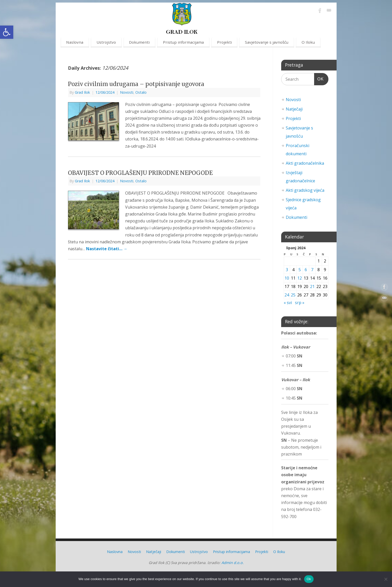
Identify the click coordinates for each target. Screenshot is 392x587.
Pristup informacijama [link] (183, 42)
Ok (309, 579)
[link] (7, 32)
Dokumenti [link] (139, 42)
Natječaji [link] (294, 109)
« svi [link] (288, 303)
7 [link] (312, 270)
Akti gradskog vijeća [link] (305, 190)
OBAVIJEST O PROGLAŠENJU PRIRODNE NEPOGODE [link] (140, 173)
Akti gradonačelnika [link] (305, 163)
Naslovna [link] (75, 42)
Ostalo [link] (141, 92)
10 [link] (287, 278)
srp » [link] (300, 303)
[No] (386, 579)
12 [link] (300, 278)
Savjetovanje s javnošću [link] (267, 42)
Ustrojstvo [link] (106, 42)
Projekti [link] (224, 42)
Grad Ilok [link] (82, 92)
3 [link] (287, 270)
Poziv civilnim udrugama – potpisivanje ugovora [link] (136, 84)
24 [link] (287, 295)
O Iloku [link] (308, 42)
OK (319, 78)
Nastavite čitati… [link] (107, 249)
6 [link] (306, 270)
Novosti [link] (127, 92)
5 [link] (300, 270)
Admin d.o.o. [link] (233, 563)
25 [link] (293, 295)
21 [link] (312, 286)
